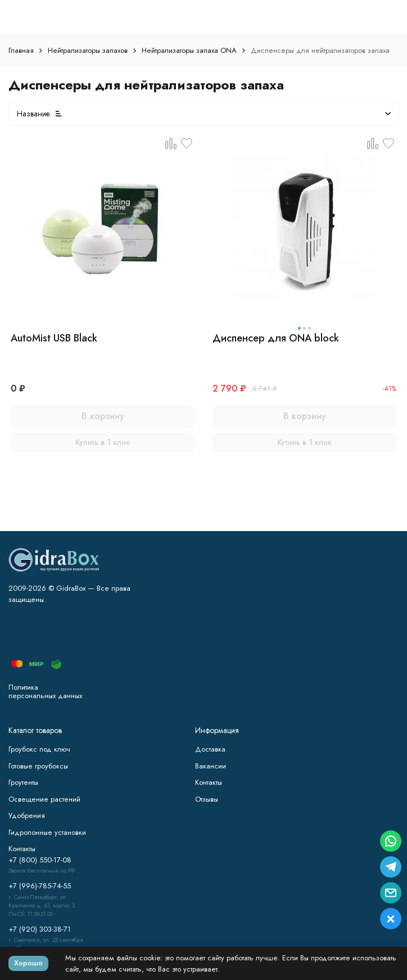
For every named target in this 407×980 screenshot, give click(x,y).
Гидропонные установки (47, 832)
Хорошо (28, 963)
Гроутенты (23, 782)
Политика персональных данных (45, 692)
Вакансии (211, 766)
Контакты (209, 782)
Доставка (210, 749)
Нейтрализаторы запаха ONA (189, 50)
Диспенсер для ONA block (276, 338)
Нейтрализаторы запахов (88, 50)
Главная (21, 50)
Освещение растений (44, 799)
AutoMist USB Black (54, 338)
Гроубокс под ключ (39, 749)
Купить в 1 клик (103, 442)
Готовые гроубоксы (38, 766)
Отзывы (207, 799)
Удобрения (27, 815)
